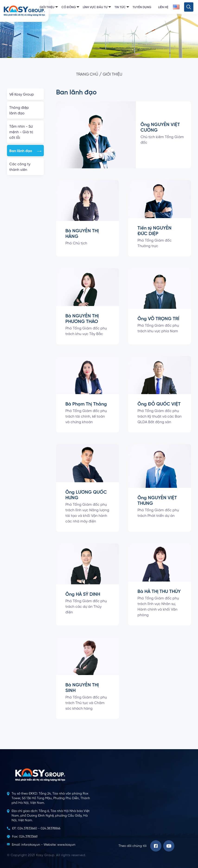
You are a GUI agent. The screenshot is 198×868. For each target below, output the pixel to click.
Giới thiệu (47, 7)
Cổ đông (69, 7)
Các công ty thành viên (25, 167)
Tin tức (120, 7)
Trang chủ (87, 75)
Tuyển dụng (142, 7)
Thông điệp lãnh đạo (25, 111)
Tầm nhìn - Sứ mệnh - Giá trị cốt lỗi (25, 132)
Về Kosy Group (25, 95)
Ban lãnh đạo (25, 151)
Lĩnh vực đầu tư (95, 7)
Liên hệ (163, 7)
